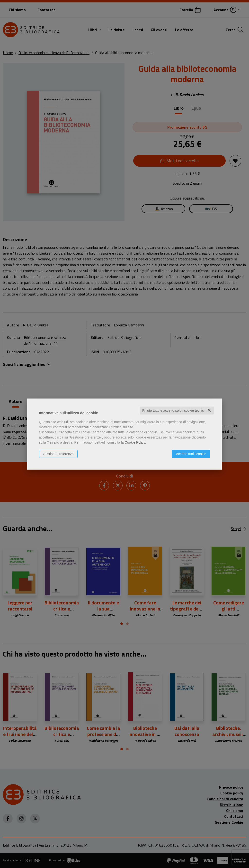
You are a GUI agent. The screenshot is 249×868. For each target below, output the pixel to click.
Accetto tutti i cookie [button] (191, 454)
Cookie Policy (135, 442)
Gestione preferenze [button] (58, 454)
